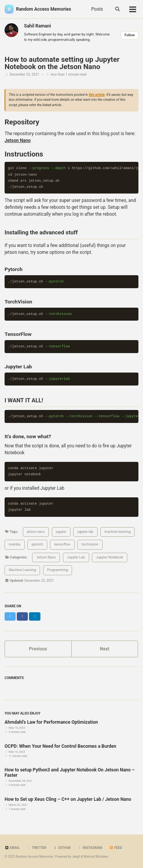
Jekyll (76, 857)
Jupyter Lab (76, 557)
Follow (130, 35)
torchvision (90, 544)
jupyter (61, 532)
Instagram (90, 848)
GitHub (62, 848)
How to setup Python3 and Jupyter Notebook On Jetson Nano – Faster (70, 773)
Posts (97, 9)
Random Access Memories (43, 9)
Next (105, 649)
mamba (15, 544)
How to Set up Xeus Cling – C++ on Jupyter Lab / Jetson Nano (68, 799)
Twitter (36, 848)
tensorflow (62, 544)
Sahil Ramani (38, 26)
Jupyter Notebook (110, 557)
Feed (116, 848)
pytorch (37, 544)
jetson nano (36, 532)
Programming (58, 570)
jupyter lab (85, 532)
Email (12, 848)
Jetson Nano (46, 557)
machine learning (118, 532)
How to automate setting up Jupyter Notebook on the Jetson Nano (62, 63)
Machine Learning (22, 570)
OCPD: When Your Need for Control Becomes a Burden (60, 746)
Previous (38, 649)
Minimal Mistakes (96, 857)
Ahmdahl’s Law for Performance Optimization (51, 722)
